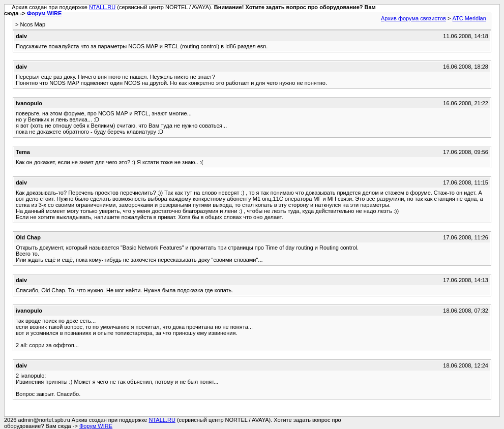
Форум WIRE (45, 13)
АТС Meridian (469, 18)
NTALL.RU (102, 7)
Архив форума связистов (413, 18)
